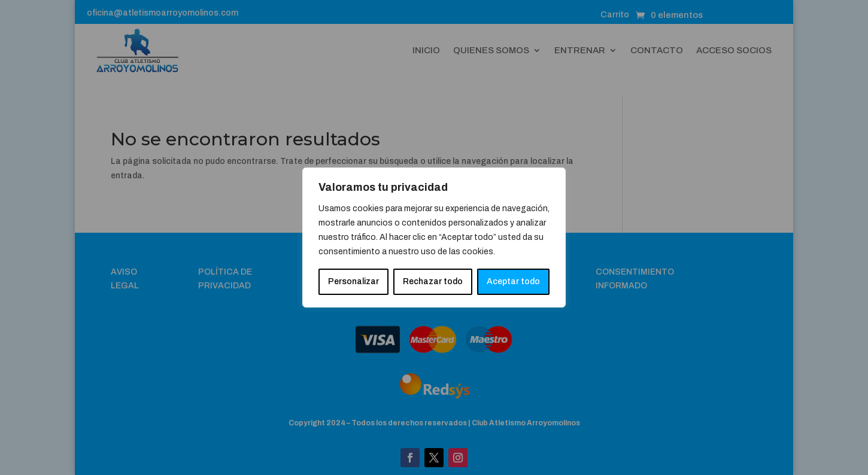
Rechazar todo (433, 281)
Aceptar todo (513, 281)
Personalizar (353, 281)
